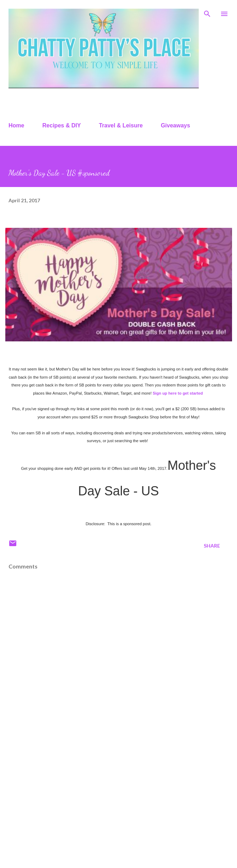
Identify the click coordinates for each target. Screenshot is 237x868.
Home (16, 125)
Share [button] (212, 546)
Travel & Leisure (121, 125)
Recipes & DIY (62, 125)
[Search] (207, 13)
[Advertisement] (119, 807)
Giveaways (176, 125)
